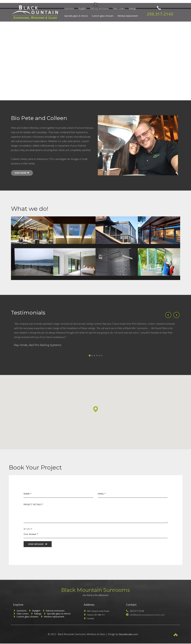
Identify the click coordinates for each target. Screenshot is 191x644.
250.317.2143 (159, 12)
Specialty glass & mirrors (75, 16)
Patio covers (118, 8)
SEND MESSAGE (38, 544)
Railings (131, 8)
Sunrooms (68, 8)
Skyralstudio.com (128, 635)
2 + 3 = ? (28, 529)
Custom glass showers (102, 16)
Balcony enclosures (99, 8)
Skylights (81, 8)
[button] (168, 313)
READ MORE (23, 173)
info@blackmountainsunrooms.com (148, 615)
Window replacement (127, 16)
